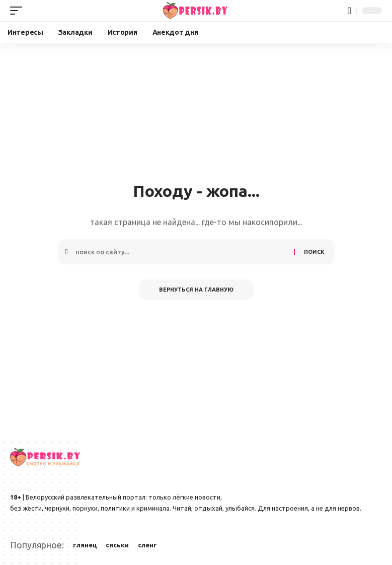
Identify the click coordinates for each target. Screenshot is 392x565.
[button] (19, 11)
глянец (85, 545)
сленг (147, 545)
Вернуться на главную (196, 290)
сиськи (117, 545)
